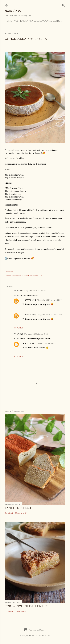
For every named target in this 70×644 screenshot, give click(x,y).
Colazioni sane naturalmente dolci (28, 276)
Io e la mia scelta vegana (36, 21)
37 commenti (21, 513)
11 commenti (20, 611)
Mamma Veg (13, 11)
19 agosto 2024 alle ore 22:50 (50, 300)
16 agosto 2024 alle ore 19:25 (36, 291)
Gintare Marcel (44, 635)
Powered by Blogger (35, 630)
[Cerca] (63, 5)
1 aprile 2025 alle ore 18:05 (48, 343)
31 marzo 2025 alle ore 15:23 (36, 334)
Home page (12, 21)
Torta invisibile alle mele (26, 606)
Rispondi (18, 328)
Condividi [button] (9, 272)
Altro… (58, 21)
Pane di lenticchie (20, 508)
